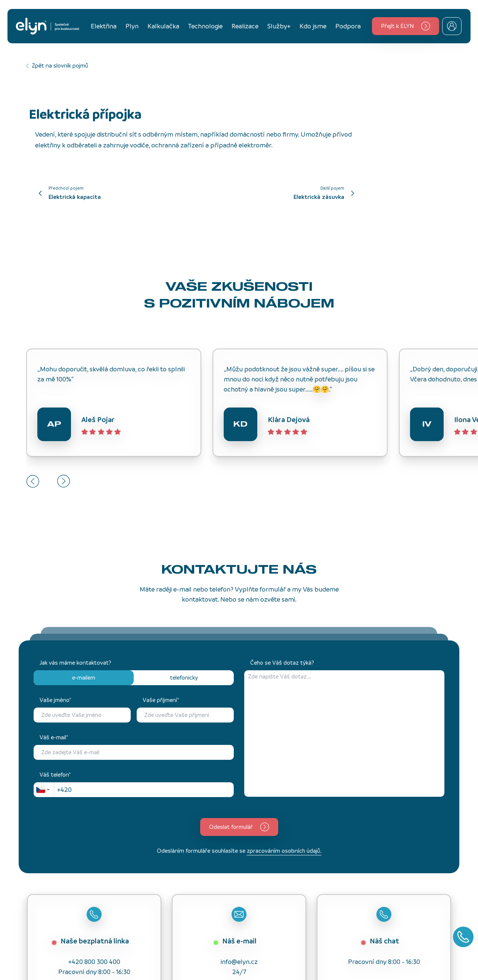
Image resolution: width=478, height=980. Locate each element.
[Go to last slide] (33, 481)
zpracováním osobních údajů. (284, 851)
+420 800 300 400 (94, 962)
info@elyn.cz (239, 962)
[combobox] (44, 790)
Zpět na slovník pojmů (57, 65)
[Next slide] (64, 481)
